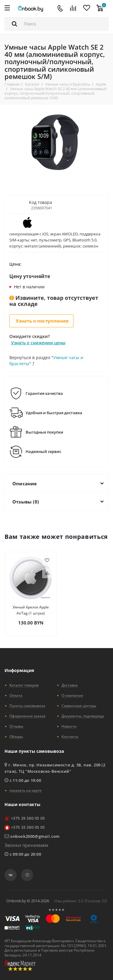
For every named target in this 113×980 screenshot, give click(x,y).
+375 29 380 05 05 (28, 818)
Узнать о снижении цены (38, 343)
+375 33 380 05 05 (28, 827)
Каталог (32, 84)
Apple (101, 84)
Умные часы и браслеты (68, 84)
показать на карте (25, 790)
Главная (12, 84)
